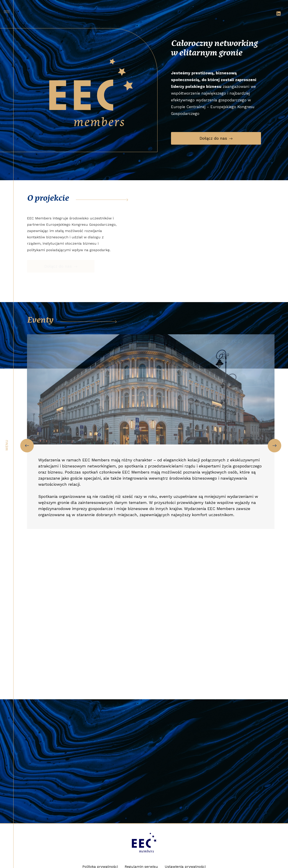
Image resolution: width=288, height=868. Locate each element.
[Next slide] (274, 446)
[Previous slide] (27, 446)
